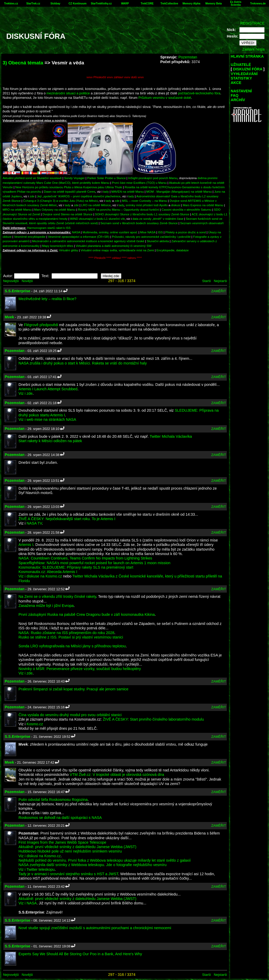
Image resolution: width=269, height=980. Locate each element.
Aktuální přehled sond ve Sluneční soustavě (32, 178)
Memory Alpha (192, 4)
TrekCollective (169, 4)
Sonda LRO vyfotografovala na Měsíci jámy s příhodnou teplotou (72, 646)
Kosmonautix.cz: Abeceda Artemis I (48, 572)
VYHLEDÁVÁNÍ (244, 74)
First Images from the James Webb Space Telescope (62, 842)
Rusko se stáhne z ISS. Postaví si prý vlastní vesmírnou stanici (71, 637)
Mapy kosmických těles (58, 246)
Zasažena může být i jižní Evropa (46, 606)
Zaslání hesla (253, 49)
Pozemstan (188, 57)
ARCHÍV (238, 100)
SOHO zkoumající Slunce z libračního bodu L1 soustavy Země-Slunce (142, 214)
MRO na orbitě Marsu (17, 209)
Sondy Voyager (74, 178)
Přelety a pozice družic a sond (186, 232)
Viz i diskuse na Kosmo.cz (40, 576)
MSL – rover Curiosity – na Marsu (145, 201)
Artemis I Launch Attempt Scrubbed (48, 389)
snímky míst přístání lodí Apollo (147, 205)
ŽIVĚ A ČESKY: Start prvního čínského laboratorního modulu (153, 719)
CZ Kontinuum (77, 4)
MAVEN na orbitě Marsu (128, 191)
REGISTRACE (252, 23)
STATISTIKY (241, 78)
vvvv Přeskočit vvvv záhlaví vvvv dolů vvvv (115, 77)
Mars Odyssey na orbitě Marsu (55, 209)
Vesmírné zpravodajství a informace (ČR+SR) (79, 237)
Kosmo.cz (35, 724)
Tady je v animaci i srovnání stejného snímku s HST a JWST (68, 874)
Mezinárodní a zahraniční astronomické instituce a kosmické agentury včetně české (88, 241)
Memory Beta (214, 4)
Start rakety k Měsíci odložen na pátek (50, 441)
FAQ (235, 95)
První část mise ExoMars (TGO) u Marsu (139, 183)
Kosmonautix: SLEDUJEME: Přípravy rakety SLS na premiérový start (76, 567)
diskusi (176, 205)
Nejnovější (11, 281)
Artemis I (26, 545)
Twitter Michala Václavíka (171, 436)
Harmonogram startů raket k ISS (49, 228)
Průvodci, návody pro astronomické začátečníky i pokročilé (151, 237)
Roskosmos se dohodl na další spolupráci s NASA (60, 818)
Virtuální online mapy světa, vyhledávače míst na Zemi (117, 250)
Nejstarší (220, 281)
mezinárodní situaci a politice (68, 93)
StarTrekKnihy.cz (101, 4)
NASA (76, 232)
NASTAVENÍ (241, 91)
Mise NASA (148, 232)
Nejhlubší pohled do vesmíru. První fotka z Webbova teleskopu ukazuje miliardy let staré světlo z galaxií (105, 860)
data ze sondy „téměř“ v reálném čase (158, 219)
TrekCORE (147, 4)
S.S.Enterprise (17, 291)
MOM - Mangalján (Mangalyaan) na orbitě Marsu (179, 191)
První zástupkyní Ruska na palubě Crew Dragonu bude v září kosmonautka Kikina (87, 614)
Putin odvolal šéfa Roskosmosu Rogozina (53, 800)
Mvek (9, 317)
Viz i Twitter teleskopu (37, 869)
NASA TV (34, 523)
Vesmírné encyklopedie (30, 237)
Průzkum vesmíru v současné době (165, 98)
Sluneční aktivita (158, 241)
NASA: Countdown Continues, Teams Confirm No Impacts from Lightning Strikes (85, 558)
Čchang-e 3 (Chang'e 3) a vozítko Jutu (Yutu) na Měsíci (61, 201)
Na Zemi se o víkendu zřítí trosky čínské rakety (57, 596)
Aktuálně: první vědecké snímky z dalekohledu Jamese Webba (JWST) (77, 847)
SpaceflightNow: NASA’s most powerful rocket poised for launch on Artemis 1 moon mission (94, 563)
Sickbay (55, 4)
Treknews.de (258, 4)
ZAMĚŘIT (219, 291)
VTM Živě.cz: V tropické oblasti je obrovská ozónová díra (117, 775)
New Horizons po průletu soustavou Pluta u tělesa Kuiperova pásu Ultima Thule (69, 187)
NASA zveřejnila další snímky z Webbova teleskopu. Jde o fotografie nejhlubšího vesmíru (92, 865)
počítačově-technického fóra (199, 93)
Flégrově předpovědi (41, 325)
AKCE (236, 83)
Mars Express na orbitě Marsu (203, 205)
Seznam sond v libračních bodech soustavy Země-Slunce (139, 223)
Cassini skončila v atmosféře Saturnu (186, 209)
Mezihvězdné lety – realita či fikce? (47, 299)
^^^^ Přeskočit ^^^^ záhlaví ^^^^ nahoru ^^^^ (115, 258)
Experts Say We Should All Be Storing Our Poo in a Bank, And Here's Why (80, 954)
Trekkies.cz (11, 4)
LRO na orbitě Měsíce (96, 205)
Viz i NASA (28, 903)
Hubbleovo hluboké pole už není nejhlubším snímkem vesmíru (70, 851)
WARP (125, 4)
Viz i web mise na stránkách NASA (47, 419)
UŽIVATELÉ (241, 65)
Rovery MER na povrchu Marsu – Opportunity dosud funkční (118, 209)
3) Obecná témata (23, 63)
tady (106, 191)
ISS (161, 232)
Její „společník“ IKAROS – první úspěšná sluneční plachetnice (79, 196)
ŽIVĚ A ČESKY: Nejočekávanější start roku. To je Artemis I (67, 519)
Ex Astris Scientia (236, 3)
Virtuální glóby (68, 250)
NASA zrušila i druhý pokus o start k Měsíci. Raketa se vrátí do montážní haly (83, 363)
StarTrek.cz (33, 4)
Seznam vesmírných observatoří (202, 223)
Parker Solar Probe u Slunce (107, 178)
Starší (207, 281)
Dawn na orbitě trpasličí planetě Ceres (70, 191)
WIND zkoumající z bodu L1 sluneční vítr (97, 219)
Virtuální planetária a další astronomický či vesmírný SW (114, 246)
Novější (27, 281)
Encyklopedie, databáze (173, 250)
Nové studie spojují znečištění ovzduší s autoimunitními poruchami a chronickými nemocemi (95, 928)
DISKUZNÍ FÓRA (248, 69)
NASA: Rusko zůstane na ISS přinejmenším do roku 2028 (66, 633)
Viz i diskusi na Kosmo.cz (40, 856)
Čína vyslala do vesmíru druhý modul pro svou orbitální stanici (70, 715)
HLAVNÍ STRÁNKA (247, 56)
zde (32, 196)
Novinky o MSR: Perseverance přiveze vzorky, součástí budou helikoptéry (80, 669)
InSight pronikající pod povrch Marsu (153, 178)
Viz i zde (26, 393)
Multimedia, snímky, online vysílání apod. (110, 232)
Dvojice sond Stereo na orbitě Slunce (67, 214)
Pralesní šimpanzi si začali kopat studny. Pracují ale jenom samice (73, 689)
